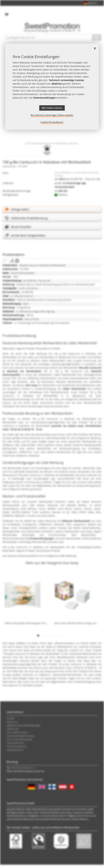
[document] (52, 87)
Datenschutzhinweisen (25, 94)
